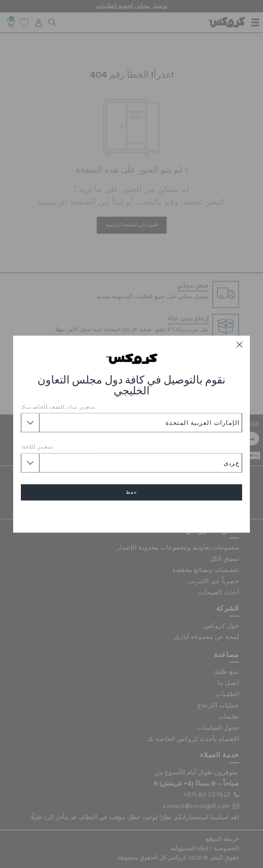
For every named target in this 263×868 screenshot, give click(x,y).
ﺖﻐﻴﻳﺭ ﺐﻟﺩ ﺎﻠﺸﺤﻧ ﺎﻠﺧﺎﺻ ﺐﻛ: (58, 407)
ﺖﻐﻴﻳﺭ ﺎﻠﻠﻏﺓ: (37, 447)
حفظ (131, 492)
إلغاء (131, 514)
